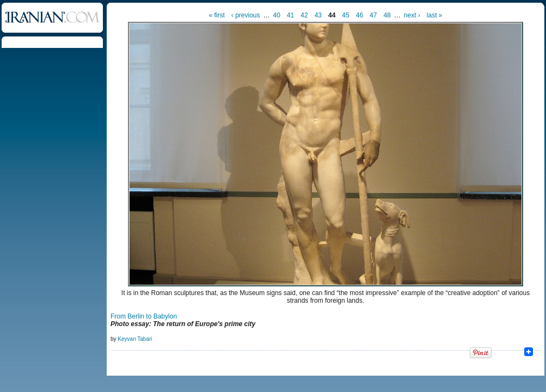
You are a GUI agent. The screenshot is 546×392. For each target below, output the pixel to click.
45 (345, 15)
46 (360, 15)
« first (217, 15)
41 (290, 15)
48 (387, 15)
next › (412, 15)
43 (318, 15)
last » (435, 15)
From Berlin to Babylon (144, 316)
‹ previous (246, 15)
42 (304, 15)
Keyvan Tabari (135, 339)
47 (373, 15)
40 (277, 15)
